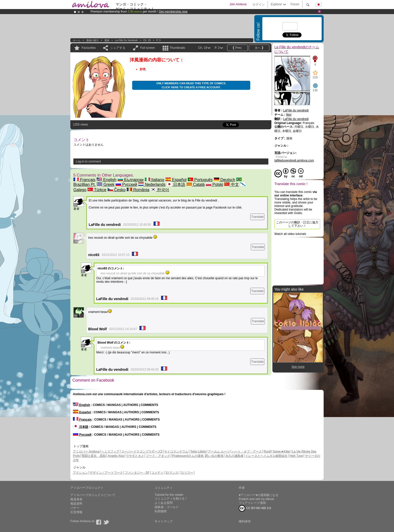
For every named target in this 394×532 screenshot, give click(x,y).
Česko (117, 190)
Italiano (155, 180)
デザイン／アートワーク (106, 473)
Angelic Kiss (116, 456)
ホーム (77, 40)
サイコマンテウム (176, 452)
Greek (106, 185)
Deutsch (225, 180)
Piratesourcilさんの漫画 (188, 456)
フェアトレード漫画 (252, 503)
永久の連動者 (234, 456)
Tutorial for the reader (169, 495)
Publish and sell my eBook (256, 499)
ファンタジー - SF (137, 473)
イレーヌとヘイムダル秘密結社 (266, 456)
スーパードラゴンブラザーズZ (142, 452)
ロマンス (172, 473)
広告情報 (76, 512)
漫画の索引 (92, 40)
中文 (231, 185)
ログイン (259, 5)
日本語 (176, 185)
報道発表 (76, 499)
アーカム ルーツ (219, 452)
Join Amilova (238, 4)
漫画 (107, 40)
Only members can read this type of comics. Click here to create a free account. (191, 85)
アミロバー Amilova (86, 452)
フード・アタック (158, 456)
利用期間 (161, 511)
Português (200, 180)
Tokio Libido (198, 452)
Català (196, 185)
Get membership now (173, 12)
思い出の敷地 (214, 456)
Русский (126, 185)
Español (176, 180)
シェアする (118, 48)
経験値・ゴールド (167, 507)
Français (84, 180)
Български (131, 180)
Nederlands (152, 185)
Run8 (267, 452)
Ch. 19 (147, 40)
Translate (257, 217)
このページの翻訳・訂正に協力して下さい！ (297, 224)
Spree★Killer (282, 452)
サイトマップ (164, 521)
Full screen (148, 48)
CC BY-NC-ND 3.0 (255, 508)
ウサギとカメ (135, 456)
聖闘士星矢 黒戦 (94, 456)
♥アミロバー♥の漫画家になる (259, 495)
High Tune (296, 456)
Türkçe (97, 190)
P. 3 (158, 40)
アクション (80, 473)
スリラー (187, 473)
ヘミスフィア (110, 452)
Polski (214, 185)
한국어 (160, 190)
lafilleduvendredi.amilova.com (294, 160)
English (106, 180)
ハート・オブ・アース (247, 452)
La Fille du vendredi (126, 40)
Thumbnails (177, 48)
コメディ (157, 473)
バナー (75, 508)
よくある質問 (164, 503)
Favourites (89, 48)
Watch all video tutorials (290, 234)
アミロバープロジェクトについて (93, 495)
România (138, 190)
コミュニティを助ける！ (171, 499)
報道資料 (76, 504)
